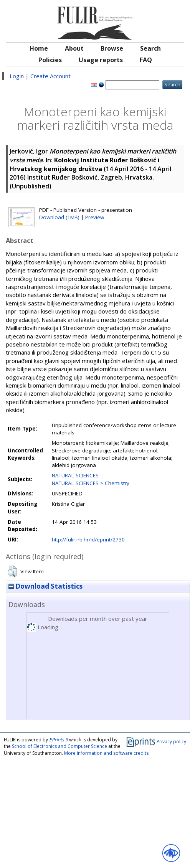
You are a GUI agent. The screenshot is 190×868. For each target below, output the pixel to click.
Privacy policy (171, 742)
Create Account (50, 76)
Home (39, 48)
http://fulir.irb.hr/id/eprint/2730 (88, 540)
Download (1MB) (59, 217)
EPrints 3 (59, 740)
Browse (112, 48)
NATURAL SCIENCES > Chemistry (91, 483)
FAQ (146, 60)
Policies (50, 60)
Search (150, 48)
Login (17, 76)
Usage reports (101, 60)
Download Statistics (45, 586)
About (74, 48)
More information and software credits (106, 753)
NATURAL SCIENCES (75, 475)
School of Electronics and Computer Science (59, 746)
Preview (95, 217)
